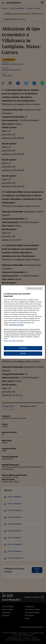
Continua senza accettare (34, 288)
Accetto (23, 353)
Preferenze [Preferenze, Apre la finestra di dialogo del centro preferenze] (23, 348)
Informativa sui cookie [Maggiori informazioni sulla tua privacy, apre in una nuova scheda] (16, 325)
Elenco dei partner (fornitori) (13, 341)
